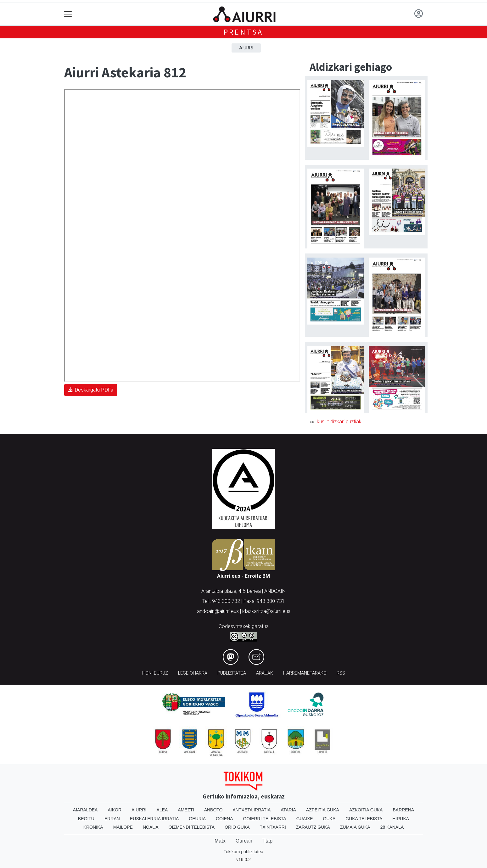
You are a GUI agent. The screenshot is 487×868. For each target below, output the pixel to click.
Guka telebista (364, 819)
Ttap (267, 841)
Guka (329, 819)
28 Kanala (392, 827)
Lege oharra (193, 673)
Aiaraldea (85, 810)
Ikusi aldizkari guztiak (338, 422)
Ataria (288, 810)
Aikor (115, 810)
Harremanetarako (305, 673)
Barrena (403, 810)
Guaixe (305, 819)
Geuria (197, 819)
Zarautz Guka (313, 827)
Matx (220, 841)
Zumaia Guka (355, 827)
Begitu (86, 819)
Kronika (93, 827)
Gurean (244, 841)
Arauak (265, 673)
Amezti (186, 810)
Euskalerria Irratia (154, 819)
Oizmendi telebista (192, 827)
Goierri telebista (264, 819)
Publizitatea (232, 673)
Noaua (151, 827)
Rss (341, 673)
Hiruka (401, 819)
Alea (162, 810)
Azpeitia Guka (323, 810)
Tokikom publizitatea (244, 852)
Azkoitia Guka (366, 810)
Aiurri (246, 48)
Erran (112, 819)
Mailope (123, 827)
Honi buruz (155, 673)
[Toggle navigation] (68, 14)
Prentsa (244, 32)
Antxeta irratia (252, 810)
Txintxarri (273, 827)
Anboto (213, 810)
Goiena (224, 819)
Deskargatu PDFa (91, 390)
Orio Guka (237, 827)
